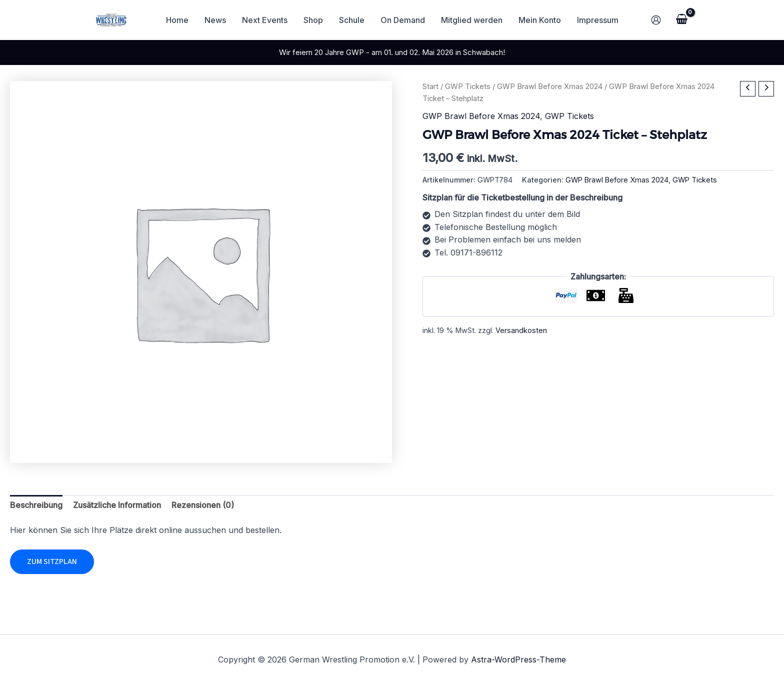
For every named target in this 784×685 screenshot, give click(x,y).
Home (177, 20)
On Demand (403, 20)
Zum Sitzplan (52, 561)
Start (430, 86)
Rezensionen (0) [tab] (203, 505)
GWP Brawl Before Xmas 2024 (550, 86)
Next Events (265, 20)
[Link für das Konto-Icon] (656, 20)
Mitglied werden (472, 20)
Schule (352, 20)
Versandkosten (521, 330)
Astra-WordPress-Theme (518, 659)
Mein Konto (540, 20)
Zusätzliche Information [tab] (117, 505)
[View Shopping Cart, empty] (681, 20)
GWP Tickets (468, 86)
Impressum (598, 20)
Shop (313, 20)
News (215, 20)
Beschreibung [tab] (36, 505)
